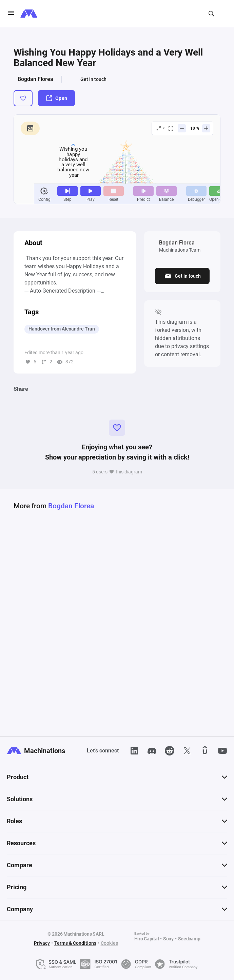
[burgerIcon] (11, 14)
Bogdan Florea (35, 79)
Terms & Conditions (75, 943)
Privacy (42, 943)
